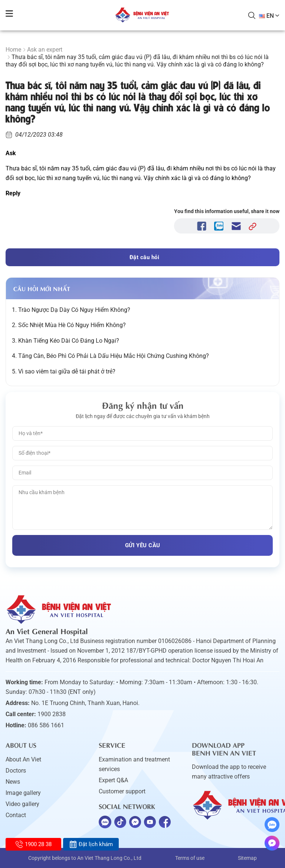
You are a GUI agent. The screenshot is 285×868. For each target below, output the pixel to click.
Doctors (16, 771)
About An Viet (23, 759)
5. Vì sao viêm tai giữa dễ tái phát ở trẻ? (64, 371)
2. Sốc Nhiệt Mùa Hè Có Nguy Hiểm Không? (69, 325)
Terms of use (190, 858)
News (13, 782)
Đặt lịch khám (91, 844)
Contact (16, 815)
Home (13, 50)
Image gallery (23, 793)
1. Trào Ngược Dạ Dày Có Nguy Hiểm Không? (71, 310)
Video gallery (22, 804)
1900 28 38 (34, 844)
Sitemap (247, 858)
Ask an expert (45, 50)
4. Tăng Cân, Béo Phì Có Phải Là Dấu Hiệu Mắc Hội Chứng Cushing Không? (110, 356)
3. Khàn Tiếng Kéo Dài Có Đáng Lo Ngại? (65, 341)
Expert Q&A (113, 780)
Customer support (122, 791)
